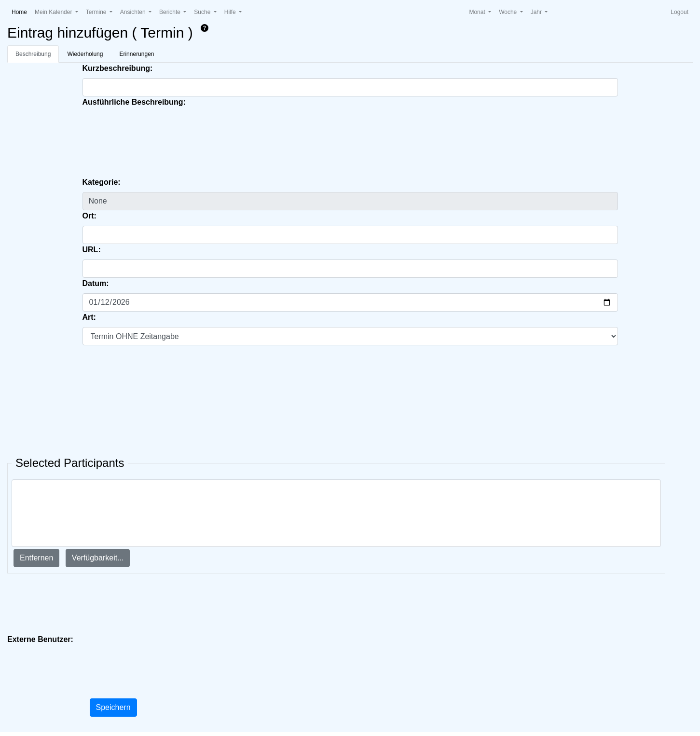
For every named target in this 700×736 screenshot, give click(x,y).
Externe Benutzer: (40, 639)
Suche (203, 12)
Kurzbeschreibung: (118, 68)
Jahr (537, 12)
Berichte (171, 12)
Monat (478, 12)
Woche (508, 12)
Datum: (96, 283)
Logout (679, 12)
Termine (97, 12)
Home (21, 11)
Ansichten (134, 12)
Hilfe (231, 12)
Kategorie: (102, 182)
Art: (89, 317)
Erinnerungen (137, 54)
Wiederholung (85, 54)
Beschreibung (33, 54)
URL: (92, 250)
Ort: (89, 216)
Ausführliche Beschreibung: (134, 102)
